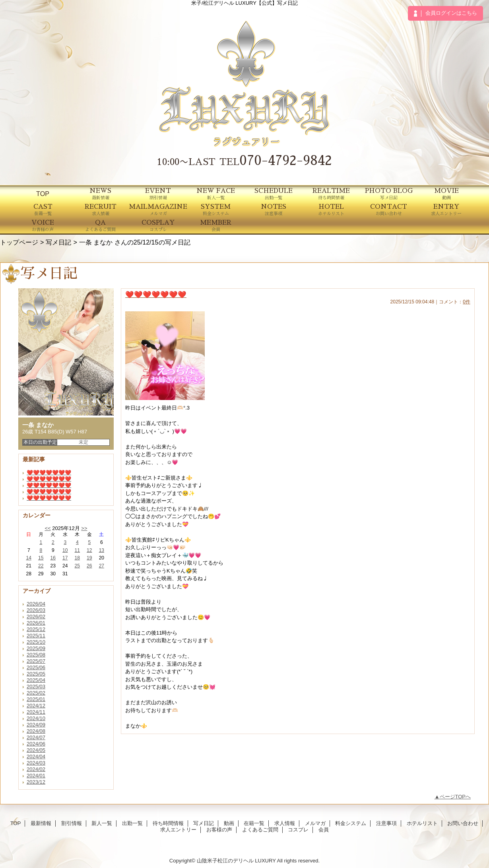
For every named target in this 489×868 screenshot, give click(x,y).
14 (29, 558)
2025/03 (36, 686)
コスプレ (298, 830)
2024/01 (36, 776)
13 (102, 550)
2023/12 (36, 782)
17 (65, 558)
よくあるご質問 (260, 830)
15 (41, 558)
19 (89, 558)
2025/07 (36, 661)
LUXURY (265, 861)
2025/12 (36, 629)
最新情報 (41, 823)
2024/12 (36, 706)
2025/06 (36, 667)
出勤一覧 (132, 823)
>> (84, 528)
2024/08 (36, 731)
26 (89, 566)
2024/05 (36, 750)
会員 (324, 830)
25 (77, 566)
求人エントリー (178, 830)
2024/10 (36, 718)
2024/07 (36, 737)
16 (53, 558)
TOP (43, 194)
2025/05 (36, 674)
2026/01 (36, 623)
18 (77, 558)
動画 (229, 823)
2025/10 (36, 642)
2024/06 (36, 744)
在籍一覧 (254, 823)
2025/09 (36, 648)
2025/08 (36, 655)
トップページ (19, 242)
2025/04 (36, 680)
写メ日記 (58, 242)
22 (41, 566)
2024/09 (36, 725)
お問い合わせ (463, 823)
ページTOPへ (455, 797)
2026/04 (36, 604)
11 (77, 550)
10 (65, 550)
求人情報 (285, 823)
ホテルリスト (422, 823)
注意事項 (386, 823)
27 (102, 566)
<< (48, 528)
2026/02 (36, 617)
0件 (467, 302)
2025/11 (36, 636)
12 (89, 550)
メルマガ (315, 823)
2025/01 (36, 699)
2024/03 (36, 763)
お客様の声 (219, 830)
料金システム (351, 823)
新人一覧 (102, 823)
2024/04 (36, 756)
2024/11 (36, 712)
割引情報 (72, 823)
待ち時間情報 (168, 823)
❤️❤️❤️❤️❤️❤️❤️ (49, 473)
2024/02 (36, 769)
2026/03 (36, 610)
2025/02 (36, 693)
